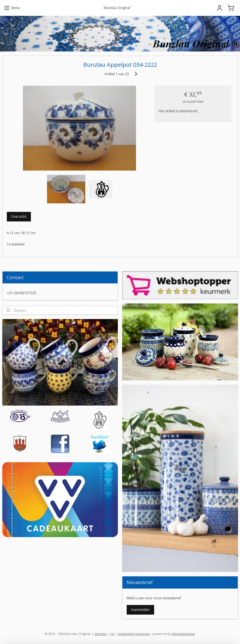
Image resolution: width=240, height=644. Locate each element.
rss (112, 634)
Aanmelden (140, 610)
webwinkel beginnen (134, 634)
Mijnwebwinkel (183, 634)
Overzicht (19, 217)
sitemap (100, 634)
